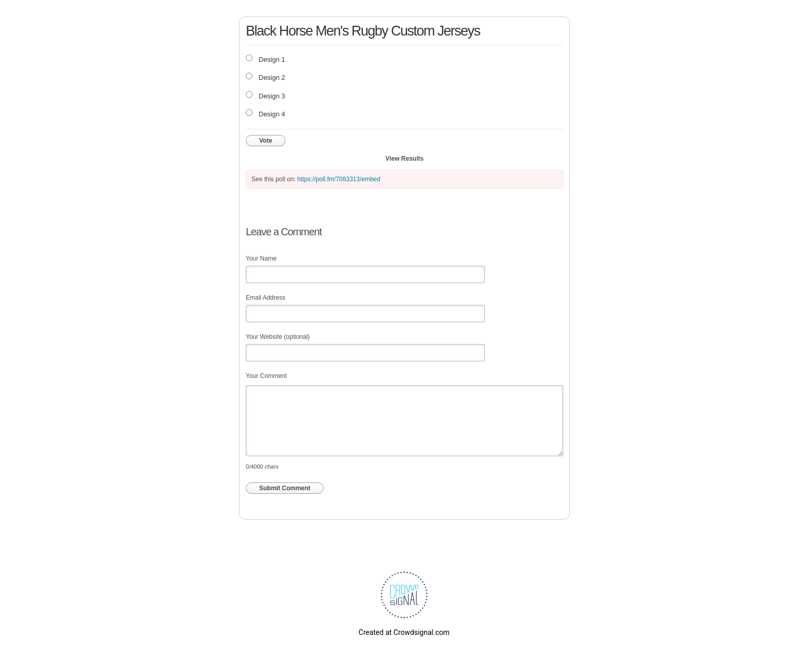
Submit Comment (285, 488)
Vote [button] (266, 141)
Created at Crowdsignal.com (404, 632)
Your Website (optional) (278, 337)
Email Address (266, 298)
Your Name (261, 259)
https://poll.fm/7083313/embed (339, 179)
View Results (405, 159)
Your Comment (266, 376)
